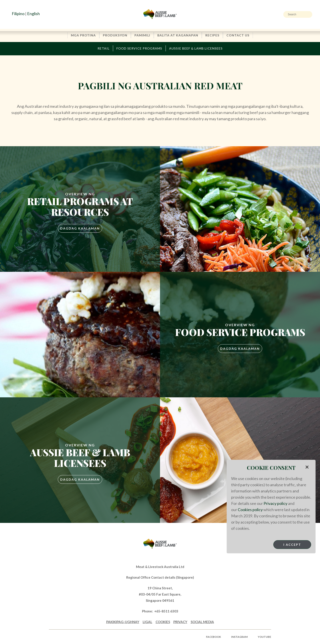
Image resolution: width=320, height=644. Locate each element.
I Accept (292, 545)
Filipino (18, 14)
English (33, 14)
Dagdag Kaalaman (80, 228)
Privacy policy (275, 503)
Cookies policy (250, 510)
